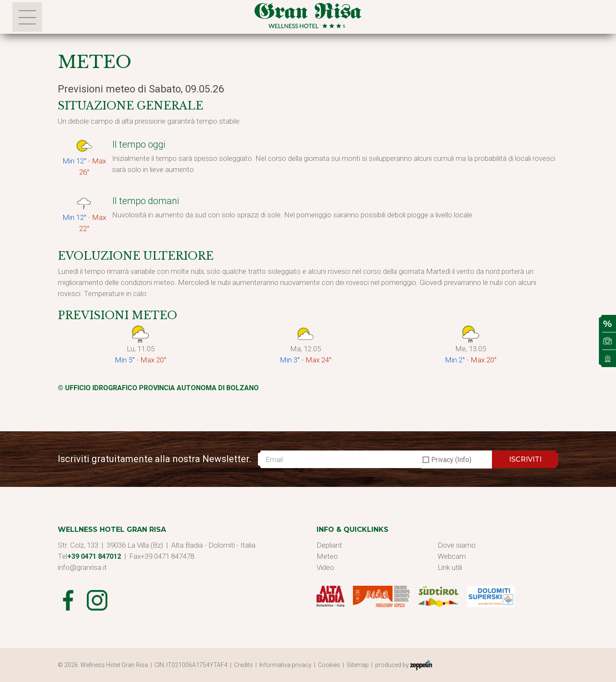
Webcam (452, 556)
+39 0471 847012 (94, 556)
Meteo (327, 556)
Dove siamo (457, 545)
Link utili (450, 567)
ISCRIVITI (525, 459)
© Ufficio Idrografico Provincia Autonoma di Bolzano (158, 388)
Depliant (329, 545)
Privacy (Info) (451, 460)
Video (325, 567)
